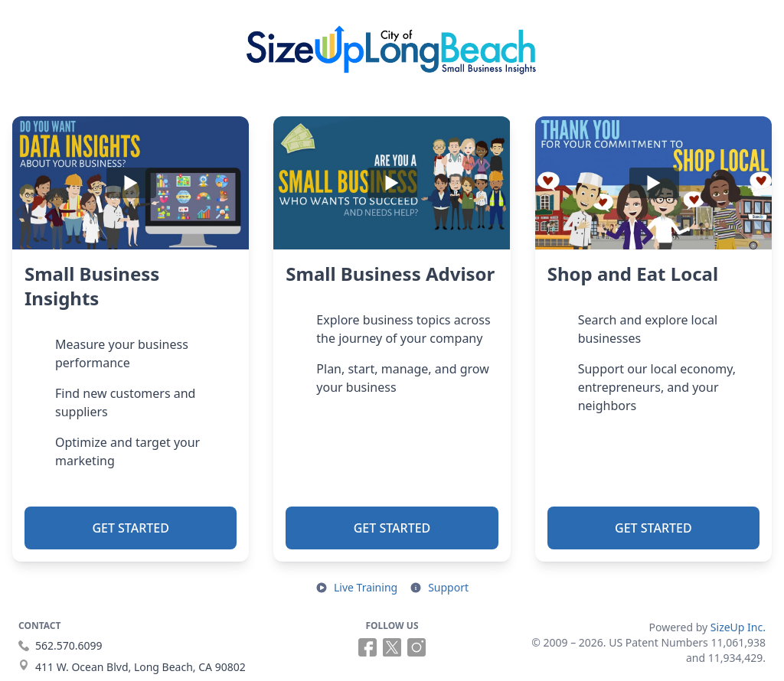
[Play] (131, 183)
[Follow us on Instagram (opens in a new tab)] (416, 647)
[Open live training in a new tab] (356, 588)
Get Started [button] (131, 528)
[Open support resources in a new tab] (439, 588)
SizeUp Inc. (738, 627)
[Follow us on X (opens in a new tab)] (392, 647)
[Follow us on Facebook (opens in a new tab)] (367, 647)
